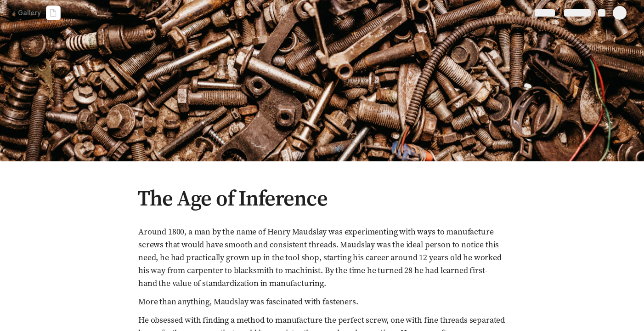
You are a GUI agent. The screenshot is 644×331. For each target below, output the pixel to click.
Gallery (27, 13)
